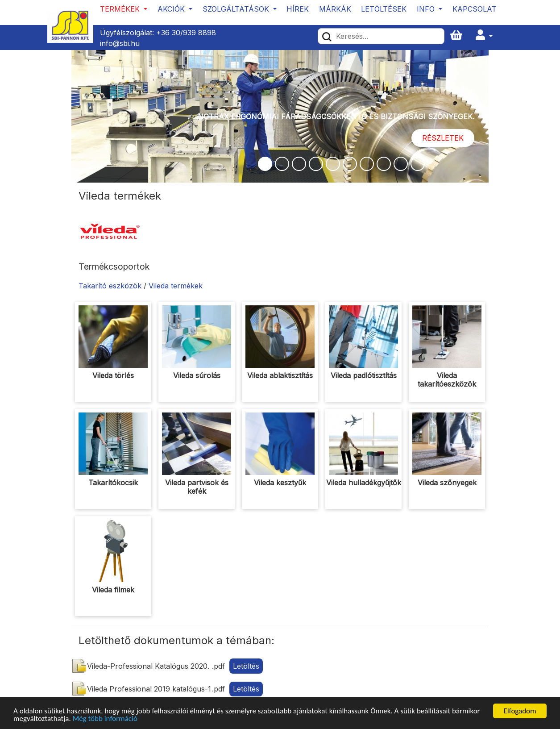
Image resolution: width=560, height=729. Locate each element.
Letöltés (246, 666)
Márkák (335, 9)
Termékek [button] (121, 9)
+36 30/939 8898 (186, 33)
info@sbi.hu (120, 43)
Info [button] (427, 9)
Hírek (298, 9)
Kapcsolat (475, 9)
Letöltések (384, 9)
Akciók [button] (172, 9)
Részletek (443, 138)
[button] (484, 35)
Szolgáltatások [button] (237, 9)
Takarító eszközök (110, 286)
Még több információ (105, 719)
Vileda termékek (176, 286)
